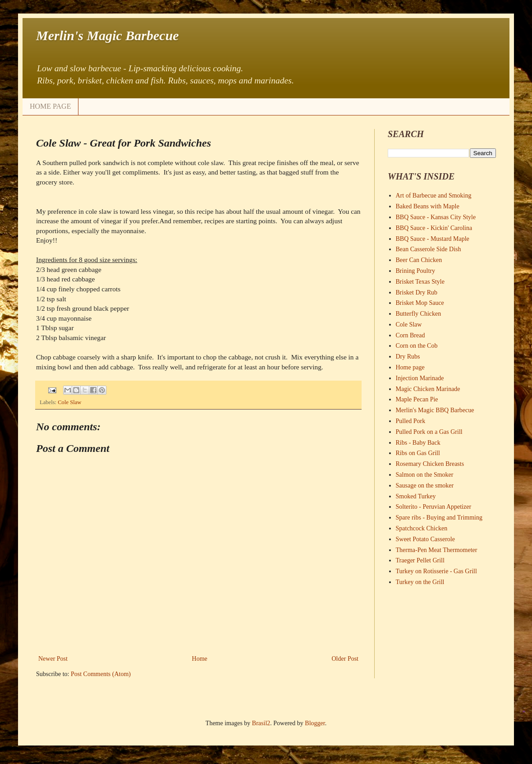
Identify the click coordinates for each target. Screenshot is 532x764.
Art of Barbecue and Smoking (434, 196)
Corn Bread (410, 335)
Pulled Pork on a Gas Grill (429, 432)
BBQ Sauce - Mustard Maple (433, 239)
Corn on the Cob (417, 346)
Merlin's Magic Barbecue (108, 35)
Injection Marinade (420, 378)
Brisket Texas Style (420, 282)
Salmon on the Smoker (425, 475)
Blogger (315, 723)
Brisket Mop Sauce (420, 303)
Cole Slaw (69, 402)
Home (200, 659)
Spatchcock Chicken (422, 528)
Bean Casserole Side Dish (429, 249)
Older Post (345, 659)
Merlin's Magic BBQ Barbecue (435, 410)
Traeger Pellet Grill (420, 560)
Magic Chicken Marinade (428, 389)
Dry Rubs (408, 357)
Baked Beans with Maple (428, 206)
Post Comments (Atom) (101, 674)
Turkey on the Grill (420, 582)
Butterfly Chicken (419, 314)
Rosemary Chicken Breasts (430, 464)
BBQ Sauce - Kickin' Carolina (434, 228)
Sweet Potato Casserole (425, 539)
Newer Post (53, 659)
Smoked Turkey (416, 496)
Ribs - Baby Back (418, 443)
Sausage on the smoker (425, 486)
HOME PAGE (50, 106)
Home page (410, 367)
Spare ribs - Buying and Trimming (439, 518)
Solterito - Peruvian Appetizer (434, 507)
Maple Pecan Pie (417, 399)
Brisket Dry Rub (417, 292)
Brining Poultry (416, 271)
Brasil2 (261, 723)
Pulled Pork (411, 421)
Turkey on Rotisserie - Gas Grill (436, 571)
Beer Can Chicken (419, 260)
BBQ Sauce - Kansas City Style (436, 217)
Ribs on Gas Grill (418, 453)
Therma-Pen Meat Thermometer (437, 550)
